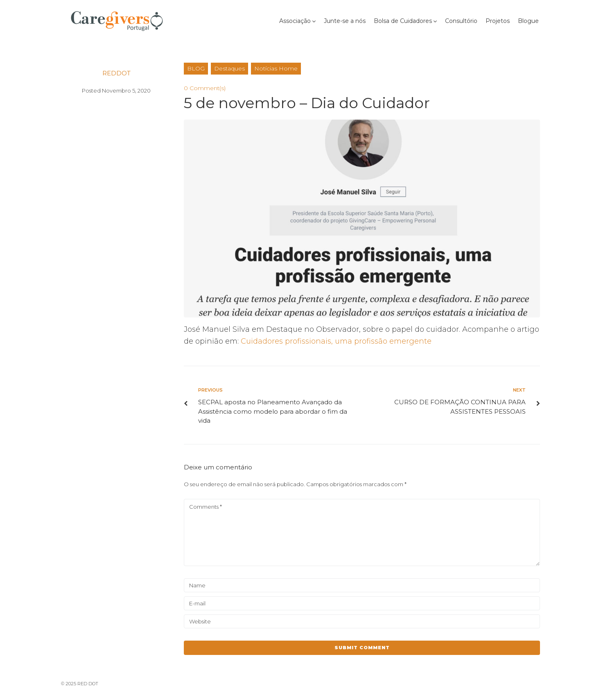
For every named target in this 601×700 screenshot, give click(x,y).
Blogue (528, 21)
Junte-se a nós (345, 21)
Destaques (229, 68)
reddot (116, 73)
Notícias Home (276, 68)
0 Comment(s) (205, 88)
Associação (295, 21)
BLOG (196, 68)
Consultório (461, 21)
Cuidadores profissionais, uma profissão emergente (336, 341)
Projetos (498, 21)
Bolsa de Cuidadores (403, 21)
